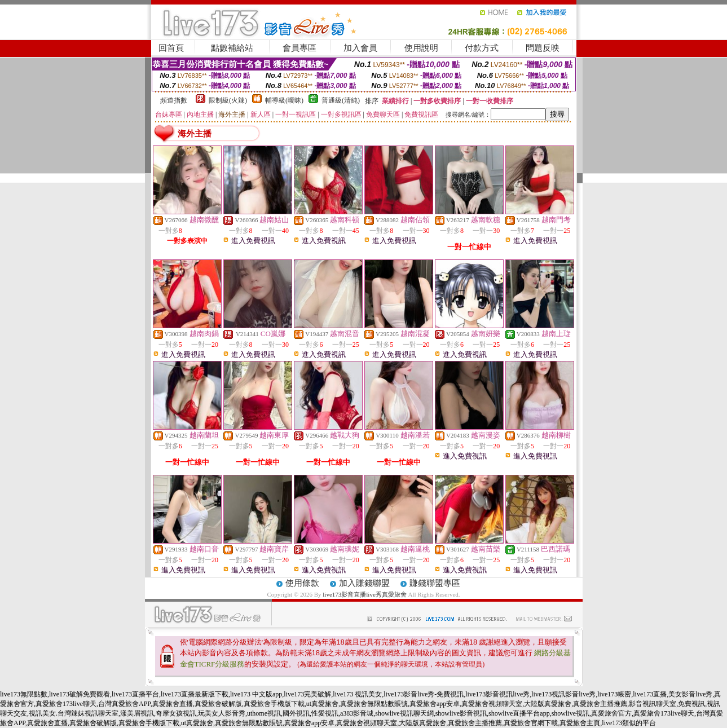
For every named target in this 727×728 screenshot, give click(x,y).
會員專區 (299, 48)
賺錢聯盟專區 (435, 583)
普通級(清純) (341, 100)
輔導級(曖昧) (284, 100)
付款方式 (482, 48)
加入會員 (360, 48)
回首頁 (171, 48)
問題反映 (543, 48)
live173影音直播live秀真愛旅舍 (365, 594)
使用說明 (421, 48)
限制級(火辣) (228, 100)
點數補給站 (232, 48)
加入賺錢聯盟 (364, 583)
